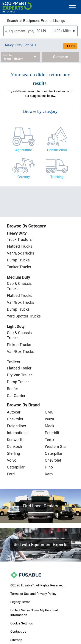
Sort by (8, 55)
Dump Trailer (18, 382)
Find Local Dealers (41, 506)
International (18, 433)
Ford (11, 474)
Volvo (12, 460)
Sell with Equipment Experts (40, 545)
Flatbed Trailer (19, 368)
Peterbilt (52, 433)
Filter (72, 46)
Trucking (57, 177)
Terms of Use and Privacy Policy (33, 594)
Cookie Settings (22, 623)
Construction (57, 150)
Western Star (56, 446)
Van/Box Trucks (21, 253)
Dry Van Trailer (19, 375)
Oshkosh (14, 446)
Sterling (13, 453)
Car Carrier (16, 396)
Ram (49, 474)
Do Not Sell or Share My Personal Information (34, 613)
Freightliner (17, 426)
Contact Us (18, 632)
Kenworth (15, 440)
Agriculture (24, 150)
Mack (50, 426)
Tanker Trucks (19, 267)
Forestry (23, 177)
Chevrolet (15, 419)
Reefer (12, 389)
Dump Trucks (18, 260)
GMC (49, 412)
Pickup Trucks (19, 345)
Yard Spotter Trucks (24, 316)
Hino (49, 467)
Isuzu (49, 419)
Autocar (14, 412)
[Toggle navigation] (72, 7)
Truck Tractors (19, 239)
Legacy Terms (20, 602)
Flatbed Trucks (20, 246)
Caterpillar (16, 467)
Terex (50, 440)
